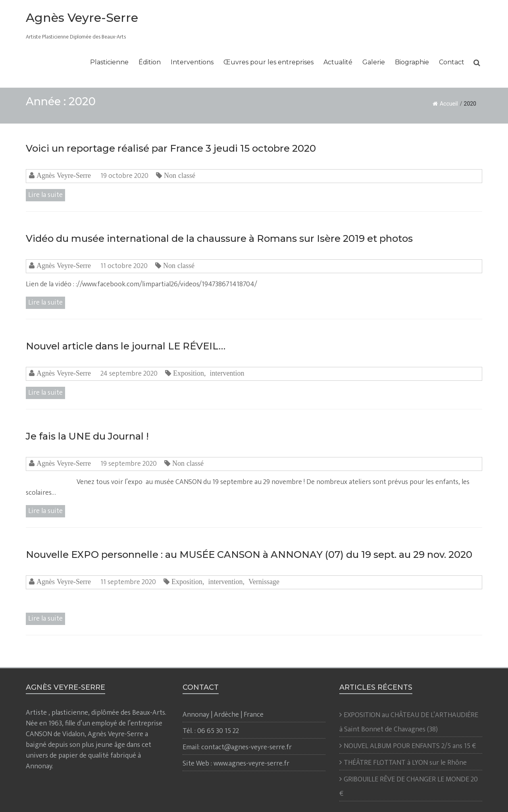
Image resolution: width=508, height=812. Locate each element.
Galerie (374, 62)
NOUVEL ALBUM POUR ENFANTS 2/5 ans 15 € (410, 746)
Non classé (180, 176)
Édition (150, 62)
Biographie (412, 62)
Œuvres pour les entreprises (268, 62)
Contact (452, 62)
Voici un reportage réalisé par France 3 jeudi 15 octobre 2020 (171, 148)
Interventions (192, 62)
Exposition (189, 373)
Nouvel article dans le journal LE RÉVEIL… (126, 346)
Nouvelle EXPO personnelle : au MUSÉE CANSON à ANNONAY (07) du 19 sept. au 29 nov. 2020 (249, 555)
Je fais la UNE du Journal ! (87, 436)
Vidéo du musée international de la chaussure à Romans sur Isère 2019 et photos (219, 238)
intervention (227, 373)
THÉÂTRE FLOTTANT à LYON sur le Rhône (405, 763)
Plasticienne (109, 62)
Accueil (445, 104)
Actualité (338, 62)
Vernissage (264, 582)
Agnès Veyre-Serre (82, 18)
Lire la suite (45, 195)
